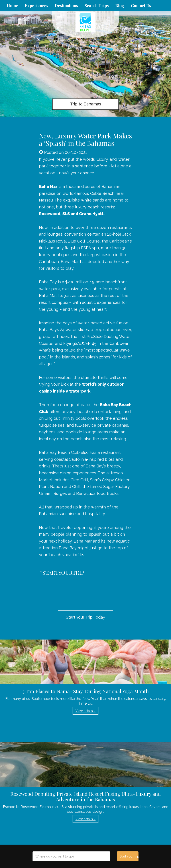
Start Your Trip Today (85, 617)
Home (12, 6)
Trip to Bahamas (86, 104)
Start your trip (129, 856)
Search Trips (97, 6)
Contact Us (141, 6)
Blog (120, 6)
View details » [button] (85, 711)
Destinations (66, 6)
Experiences (37, 6)
